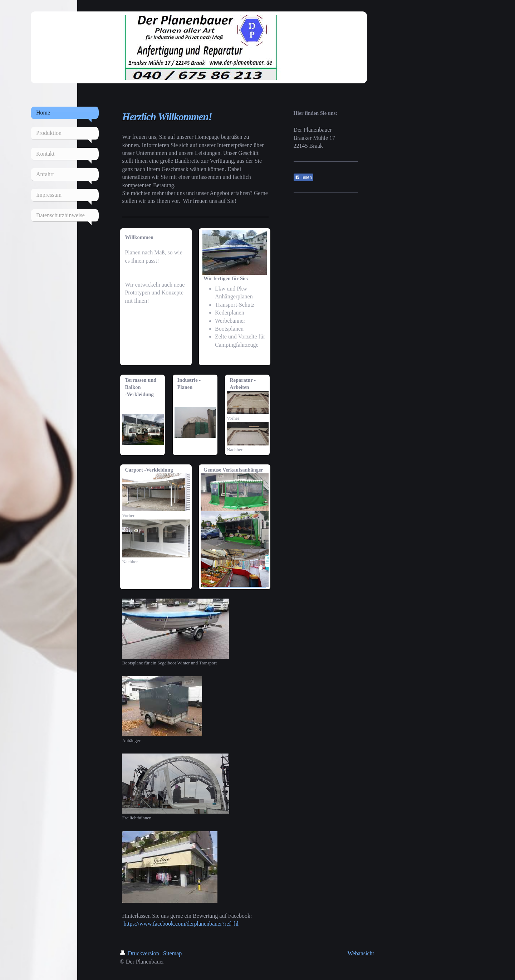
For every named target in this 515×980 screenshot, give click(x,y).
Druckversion (140, 953)
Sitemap (172, 953)
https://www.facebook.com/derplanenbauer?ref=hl (181, 924)
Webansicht (361, 953)
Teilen (303, 177)
